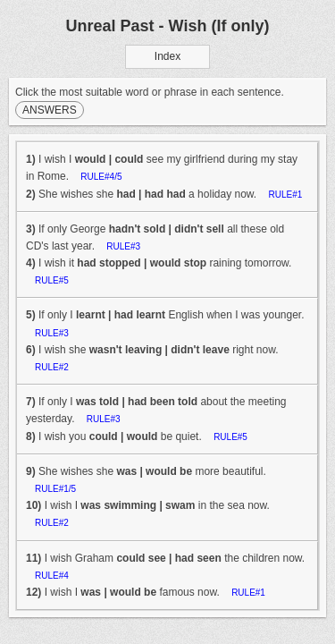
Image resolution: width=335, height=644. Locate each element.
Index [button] (167, 56)
